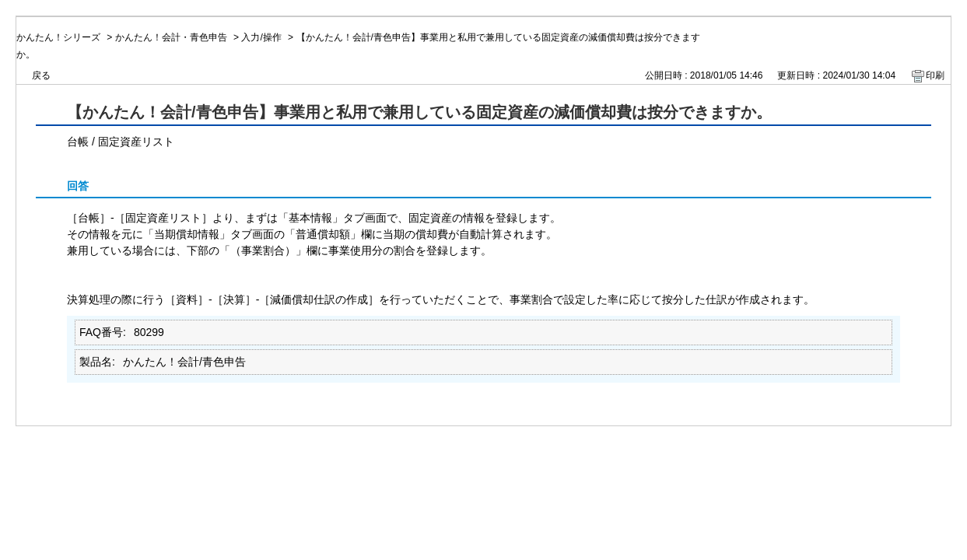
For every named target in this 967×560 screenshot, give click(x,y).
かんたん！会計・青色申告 (171, 37)
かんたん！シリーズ (58, 37)
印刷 (935, 75)
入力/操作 (261, 37)
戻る (41, 75)
